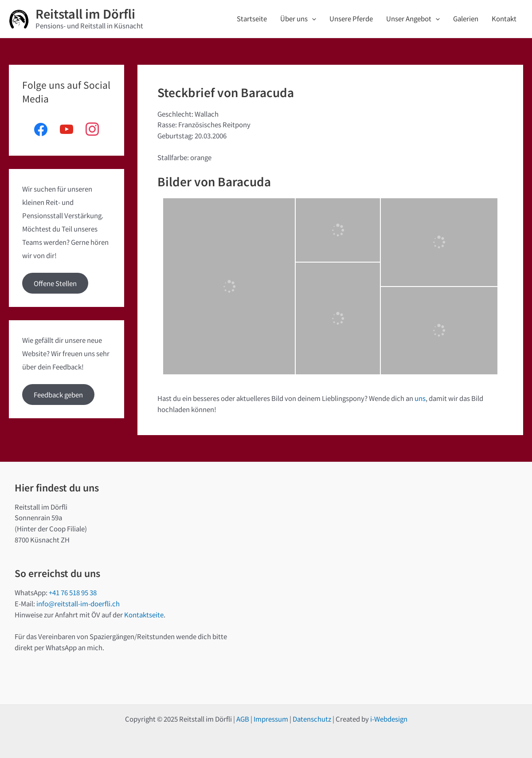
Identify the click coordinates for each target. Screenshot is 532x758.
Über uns (298, 19)
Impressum (271, 719)
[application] (312, 19)
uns (420, 398)
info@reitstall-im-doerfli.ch (78, 603)
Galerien (466, 18)
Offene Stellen (55, 283)
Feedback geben (58, 395)
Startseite (252, 18)
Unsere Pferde (351, 18)
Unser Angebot (413, 19)
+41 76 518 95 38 (73, 592)
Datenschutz (312, 719)
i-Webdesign (389, 719)
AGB (243, 719)
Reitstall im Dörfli (85, 14)
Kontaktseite (144, 615)
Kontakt (504, 18)
